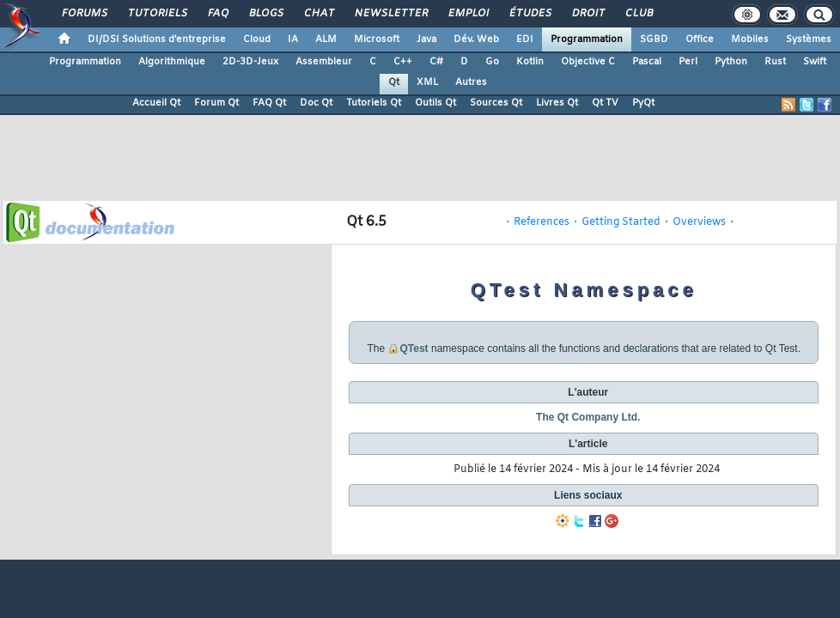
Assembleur (324, 62)
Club (638, 14)
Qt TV (605, 103)
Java (426, 39)
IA (293, 39)
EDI (525, 39)
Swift (815, 62)
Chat (318, 14)
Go (492, 62)
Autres (471, 82)
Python (731, 62)
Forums (84, 14)
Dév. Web (476, 39)
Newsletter (390, 14)
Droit (587, 14)
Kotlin (530, 62)
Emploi (468, 14)
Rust (775, 62)
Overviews (699, 222)
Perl (688, 62)
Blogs (265, 14)
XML (427, 82)
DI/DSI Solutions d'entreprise (157, 39)
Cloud (257, 39)
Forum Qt (216, 103)
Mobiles (750, 39)
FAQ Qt (269, 103)
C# (436, 62)
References (542, 222)
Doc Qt (316, 103)
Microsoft (377, 39)
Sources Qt (496, 103)
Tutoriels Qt (374, 103)
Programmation (587, 39)
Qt (394, 82)
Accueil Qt (156, 103)
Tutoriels (157, 14)
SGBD (654, 39)
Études (530, 14)
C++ (403, 62)
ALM (326, 39)
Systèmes (809, 39)
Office (700, 39)
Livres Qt (557, 103)
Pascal (647, 62)
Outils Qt (435, 103)
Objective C (588, 62)
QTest (414, 348)
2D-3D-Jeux (250, 62)
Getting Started (621, 222)
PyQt (643, 103)
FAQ (217, 14)
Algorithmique (172, 62)
